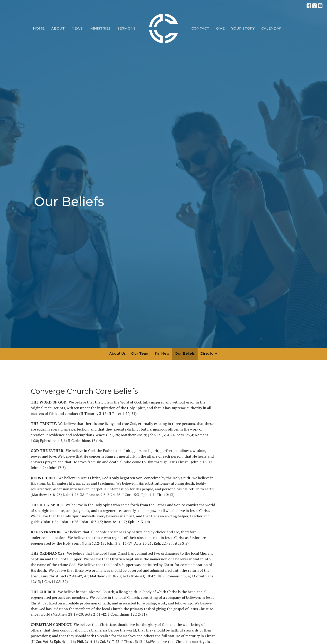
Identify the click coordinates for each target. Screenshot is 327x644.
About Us (118, 353)
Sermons (126, 28)
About (58, 28)
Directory (209, 353)
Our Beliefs (185, 353)
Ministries (100, 28)
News (77, 28)
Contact (200, 28)
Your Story (243, 28)
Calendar (271, 28)
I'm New (162, 353)
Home (39, 28)
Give (220, 28)
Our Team (140, 353)
